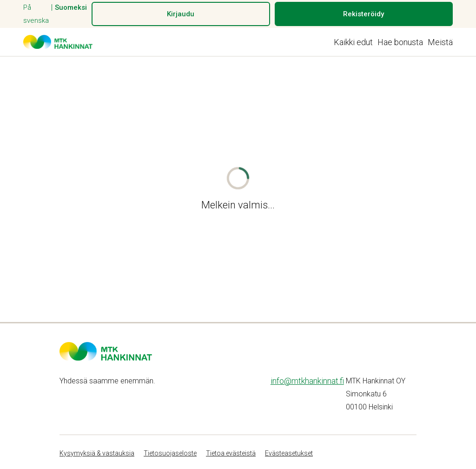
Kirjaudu (181, 14)
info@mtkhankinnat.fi (307, 381)
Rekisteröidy (364, 14)
